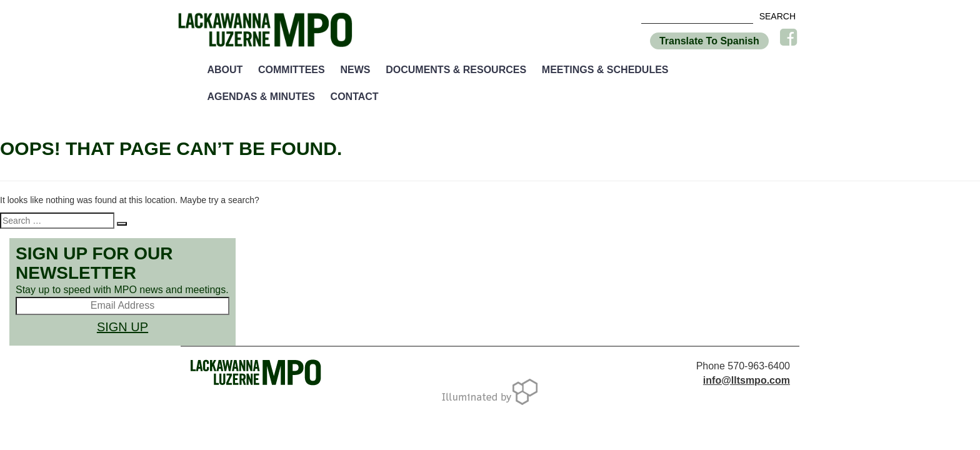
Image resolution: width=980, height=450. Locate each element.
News (355, 70)
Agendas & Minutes (261, 97)
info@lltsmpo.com (747, 380)
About (225, 70)
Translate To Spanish (709, 41)
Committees (292, 70)
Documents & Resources (456, 70)
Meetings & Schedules (605, 70)
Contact (355, 97)
